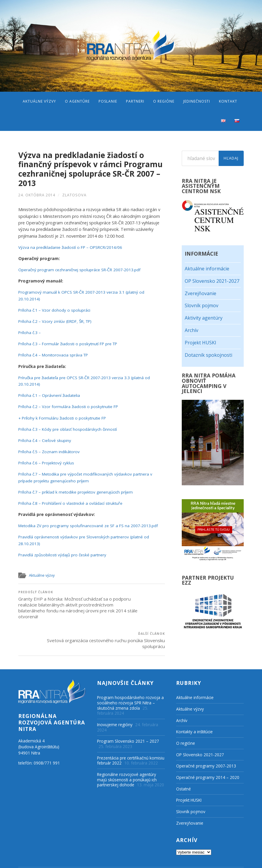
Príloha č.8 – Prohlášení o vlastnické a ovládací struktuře (72, 502)
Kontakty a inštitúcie (194, 715)
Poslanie (108, 101)
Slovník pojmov (202, 305)
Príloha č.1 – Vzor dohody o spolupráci (56, 309)
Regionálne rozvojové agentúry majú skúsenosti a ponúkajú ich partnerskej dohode (127, 762)
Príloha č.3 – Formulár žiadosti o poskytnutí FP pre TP (71, 342)
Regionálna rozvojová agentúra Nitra (78, 859)
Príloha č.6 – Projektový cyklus (47, 462)
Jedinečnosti (197, 101)
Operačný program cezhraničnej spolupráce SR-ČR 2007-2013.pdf (82, 268)
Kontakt (228, 101)
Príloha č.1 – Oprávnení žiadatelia (50, 394)
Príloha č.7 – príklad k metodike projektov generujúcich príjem (78, 491)
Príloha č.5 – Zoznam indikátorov (50, 450)
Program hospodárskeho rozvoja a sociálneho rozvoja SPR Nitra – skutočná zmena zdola (130, 685)
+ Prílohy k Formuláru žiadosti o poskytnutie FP (64, 417)
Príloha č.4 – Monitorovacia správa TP (55, 354)
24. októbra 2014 (37, 194)
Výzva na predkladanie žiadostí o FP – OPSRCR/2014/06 (72, 246)
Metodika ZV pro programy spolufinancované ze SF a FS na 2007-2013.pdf (91, 524)
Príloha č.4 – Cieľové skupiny (45, 439)
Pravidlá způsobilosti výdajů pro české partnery (64, 554)
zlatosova (74, 194)
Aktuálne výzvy (39, 101)
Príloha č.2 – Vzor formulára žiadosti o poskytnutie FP (70, 405)
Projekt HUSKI (200, 343)
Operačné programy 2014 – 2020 (208, 760)
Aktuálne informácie (207, 269)
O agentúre (77, 101)
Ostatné (184, 771)
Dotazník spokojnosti (208, 355)
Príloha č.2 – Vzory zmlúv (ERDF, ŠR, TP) (57, 320)
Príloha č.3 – (30, 331)
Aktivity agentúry (204, 318)
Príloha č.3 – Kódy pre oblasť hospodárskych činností (69, 428)
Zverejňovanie (200, 293)
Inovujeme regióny (115, 707)
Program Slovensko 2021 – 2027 (128, 724)
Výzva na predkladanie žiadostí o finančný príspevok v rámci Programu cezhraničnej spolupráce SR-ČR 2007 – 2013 (90, 168)
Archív (191, 330)
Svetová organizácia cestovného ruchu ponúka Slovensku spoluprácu (129, 601)
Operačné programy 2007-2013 (206, 749)
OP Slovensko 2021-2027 (212, 281)
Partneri (135, 101)
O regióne (164, 101)
